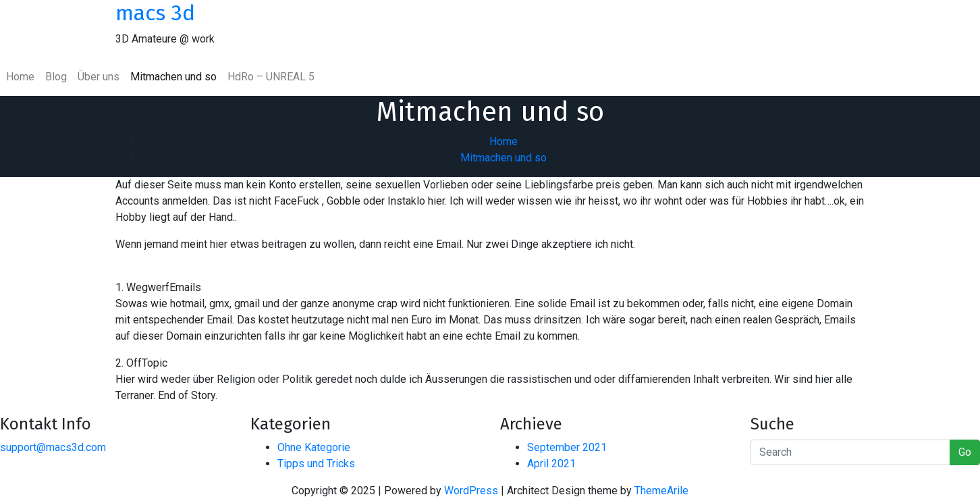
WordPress (471, 491)
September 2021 (567, 447)
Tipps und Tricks (316, 464)
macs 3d (155, 13)
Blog (56, 77)
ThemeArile (661, 491)
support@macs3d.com (53, 447)
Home (20, 77)
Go (965, 452)
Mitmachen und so (173, 77)
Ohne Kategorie (314, 447)
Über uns (99, 77)
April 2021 (551, 464)
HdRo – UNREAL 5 (271, 77)
